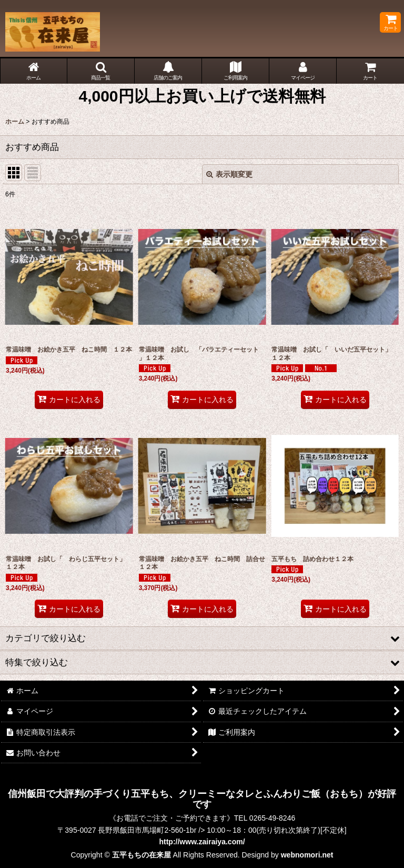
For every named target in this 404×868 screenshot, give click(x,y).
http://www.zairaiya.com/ (202, 842)
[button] (101, 71)
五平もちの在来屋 (142, 855)
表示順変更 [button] (229, 174)
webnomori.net (307, 855)
